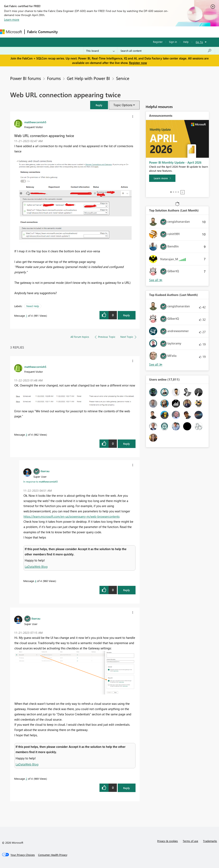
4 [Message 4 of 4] (36, 581)
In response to (41, 482)
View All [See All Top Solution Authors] (156, 280)
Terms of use (190, 841)
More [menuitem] (151, 32)
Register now (138, 63)
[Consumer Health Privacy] (53, 855)
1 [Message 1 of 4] (26, 316)
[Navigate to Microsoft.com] (11, 32)
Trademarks (210, 841)
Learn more (12, 19)
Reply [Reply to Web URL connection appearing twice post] (127, 315)
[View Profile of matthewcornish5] (35, 122)
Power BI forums (26, 78)
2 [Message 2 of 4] (26, 779)
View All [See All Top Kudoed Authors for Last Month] (156, 364)
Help (186, 42)
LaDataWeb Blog (36, 567)
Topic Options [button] (123, 105)
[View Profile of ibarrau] (45, 471)
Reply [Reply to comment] (127, 444)
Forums (67, 32)
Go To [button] (199, 42)
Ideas (101, 32)
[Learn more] (162, 178)
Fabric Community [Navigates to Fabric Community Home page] (42, 32)
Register (158, 42)
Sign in (173, 42)
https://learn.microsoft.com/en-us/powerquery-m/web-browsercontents (72, 516)
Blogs (138, 32)
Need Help (33, 306)
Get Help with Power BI (88, 78)
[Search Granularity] (100, 51)
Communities (119, 32)
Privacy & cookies (168, 841)
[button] (99, 105)
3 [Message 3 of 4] (26, 435)
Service (123, 78)
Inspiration (85, 32)
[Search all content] (166, 51)
